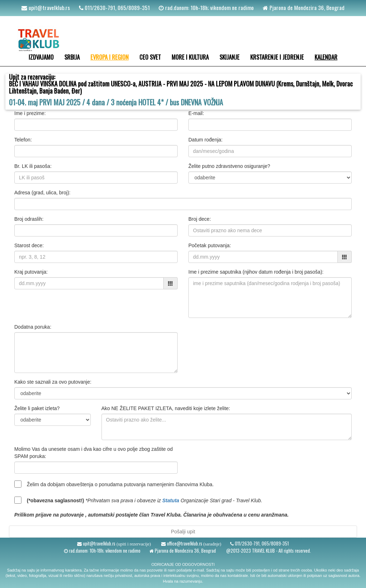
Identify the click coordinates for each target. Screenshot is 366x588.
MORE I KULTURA (190, 57)
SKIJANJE (229, 57)
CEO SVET (150, 57)
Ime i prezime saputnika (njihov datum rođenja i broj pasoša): (256, 272)
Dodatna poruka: (33, 327)
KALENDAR (326, 57)
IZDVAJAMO (41, 57)
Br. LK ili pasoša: (33, 166)
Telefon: (23, 140)
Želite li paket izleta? (37, 408)
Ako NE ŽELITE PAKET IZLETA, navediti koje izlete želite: (166, 408)
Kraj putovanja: (31, 272)
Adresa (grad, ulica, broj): (42, 193)
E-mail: (196, 113)
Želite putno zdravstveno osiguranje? (229, 166)
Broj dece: (200, 219)
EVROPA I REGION (110, 57)
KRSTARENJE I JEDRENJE (277, 57)
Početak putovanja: (210, 245)
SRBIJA (72, 57)
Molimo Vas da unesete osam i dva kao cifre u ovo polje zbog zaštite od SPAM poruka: (93, 453)
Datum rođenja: (206, 140)
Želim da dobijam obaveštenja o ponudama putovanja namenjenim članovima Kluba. (120, 484)
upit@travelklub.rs (49, 8)
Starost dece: (29, 245)
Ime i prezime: (30, 113)
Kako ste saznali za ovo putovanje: (53, 382)
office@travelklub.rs (184, 544)
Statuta (171, 500)
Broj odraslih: (29, 219)
